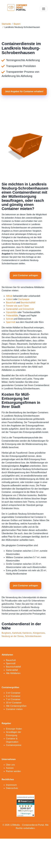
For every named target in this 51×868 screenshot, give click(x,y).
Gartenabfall (12, 670)
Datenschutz (12, 788)
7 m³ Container (13, 699)
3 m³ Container (13, 693)
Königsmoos (39, 633)
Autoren (10, 768)
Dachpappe (24, 299)
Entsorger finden (14, 729)
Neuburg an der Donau (13, 636)
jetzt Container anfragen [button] (26, 275)
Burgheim (6, 633)
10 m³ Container (14, 703)
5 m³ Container (13, 696)
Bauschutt (11, 302)
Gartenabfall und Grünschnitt (20, 309)
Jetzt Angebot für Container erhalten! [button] (24, 91)
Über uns (10, 765)
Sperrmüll (11, 322)
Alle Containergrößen (16, 706)
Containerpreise (14, 745)
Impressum (11, 785)
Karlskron (27, 633)
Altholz (9, 296)
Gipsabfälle (11, 312)
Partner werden (13, 771)
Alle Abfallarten (13, 673)
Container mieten (14, 709)
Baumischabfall (28, 302)
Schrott (9, 319)
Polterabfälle (12, 316)
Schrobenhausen (33, 636)
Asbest (9, 299)
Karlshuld (17, 633)
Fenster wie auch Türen (17, 306)
